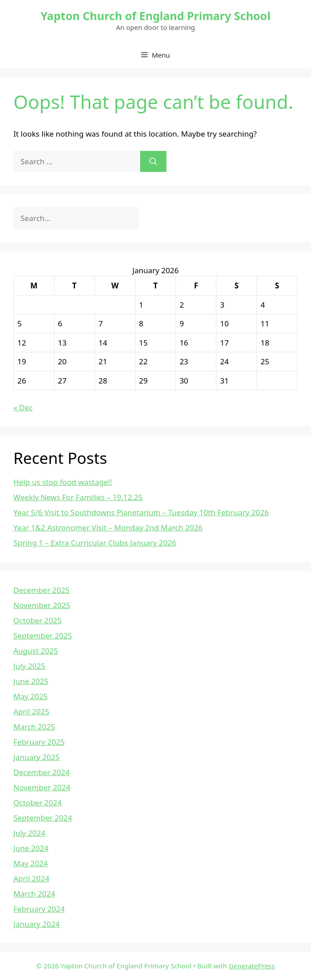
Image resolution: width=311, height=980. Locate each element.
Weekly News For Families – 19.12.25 (78, 497)
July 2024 (29, 833)
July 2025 (29, 666)
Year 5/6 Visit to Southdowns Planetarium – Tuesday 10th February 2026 (141, 512)
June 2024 (31, 848)
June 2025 (31, 681)
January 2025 (37, 757)
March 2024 (34, 894)
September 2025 (43, 636)
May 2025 (31, 696)
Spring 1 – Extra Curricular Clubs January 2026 (95, 543)
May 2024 (31, 863)
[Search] (153, 162)
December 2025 (41, 590)
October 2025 (37, 620)
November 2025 (42, 605)
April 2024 (31, 878)
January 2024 (37, 924)
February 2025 (39, 742)
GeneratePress (252, 966)
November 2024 (42, 787)
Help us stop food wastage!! (63, 482)
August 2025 (36, 651)
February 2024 (39, 909)
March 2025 (34, 727)
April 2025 (31, 711)
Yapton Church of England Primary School (155, 16)
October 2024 (37, 803)
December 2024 (41, 772)
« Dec (23, 407)
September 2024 (43, 818)
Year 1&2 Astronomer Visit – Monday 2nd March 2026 (108, 528)
